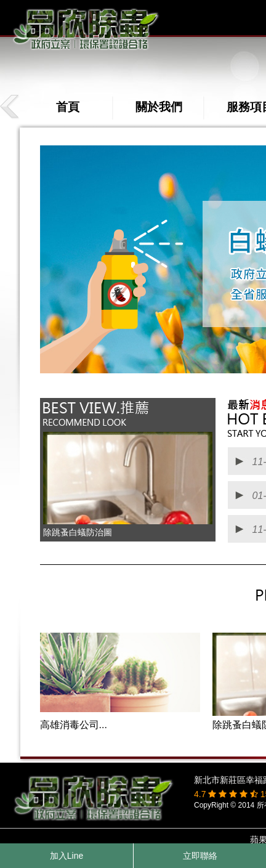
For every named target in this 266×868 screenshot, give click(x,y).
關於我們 (159, 107)
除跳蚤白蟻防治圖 (78, 532)
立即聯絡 (200, 856)
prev (11, 107)
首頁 (68, 107)
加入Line (66, 856)
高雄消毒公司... (74, 725)
